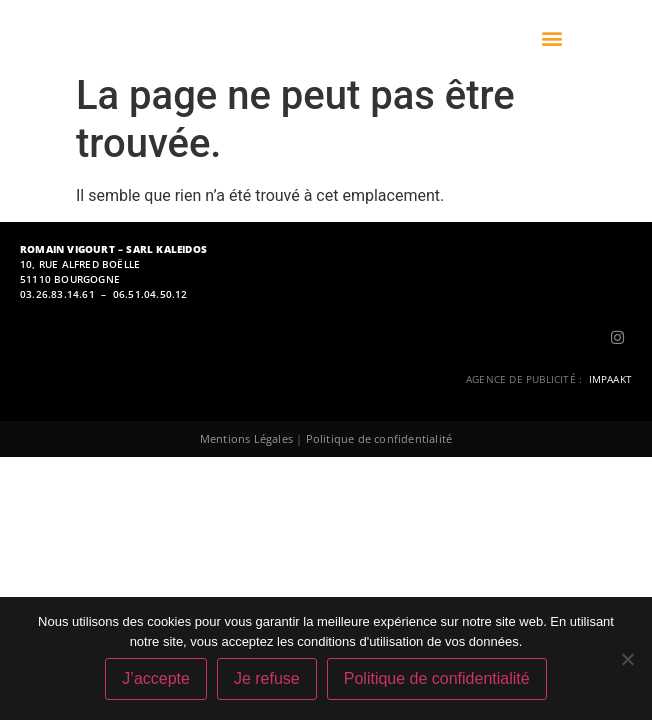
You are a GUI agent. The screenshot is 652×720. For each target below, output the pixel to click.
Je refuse (267, 678)
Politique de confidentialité (379, 438)
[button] (552, 38)
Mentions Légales (246, 438)
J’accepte (156, 678)
